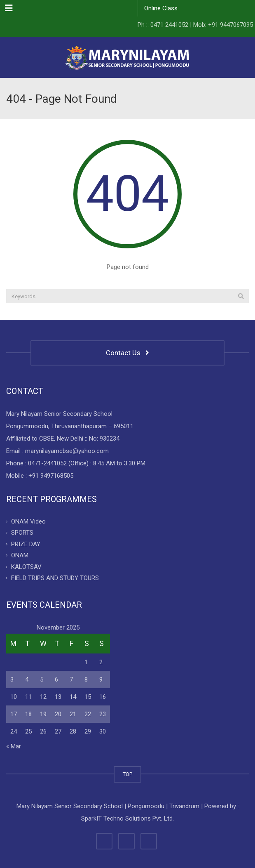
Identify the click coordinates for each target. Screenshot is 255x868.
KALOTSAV (26, 566)
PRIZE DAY (26, 544)
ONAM (20, 555)
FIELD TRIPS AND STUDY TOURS (55, 578)
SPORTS (22, 533)
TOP (127, 774)
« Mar (14, 746)
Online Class (161, 8)
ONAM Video (28, 521)
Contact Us (127, 353)
